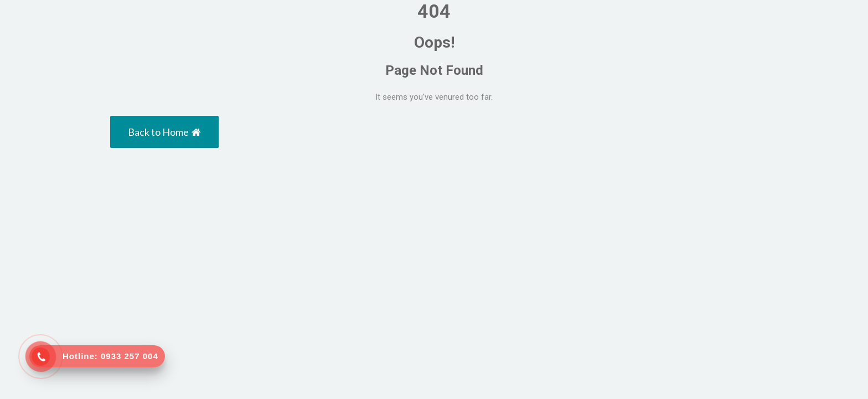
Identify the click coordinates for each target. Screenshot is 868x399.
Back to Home (164, 132)
